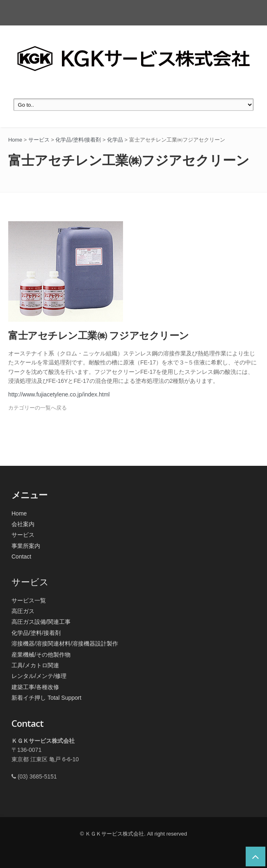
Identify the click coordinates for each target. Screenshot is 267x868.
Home (19, 513)
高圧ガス (23, 611)
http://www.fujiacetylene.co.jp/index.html (59, 394)
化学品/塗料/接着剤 (36, 633)
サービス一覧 (29, 600)
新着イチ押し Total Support (46, 698)
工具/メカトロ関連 (35, 665)
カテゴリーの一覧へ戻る (38, 408)
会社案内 (23, 524)
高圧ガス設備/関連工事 (41, 622)
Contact (21, 557)
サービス (23, 535)
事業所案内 (26, 546)
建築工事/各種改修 (35, 687)
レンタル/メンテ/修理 (39, 676)
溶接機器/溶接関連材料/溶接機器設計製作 (65, 644)
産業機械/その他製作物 (41, 655)
